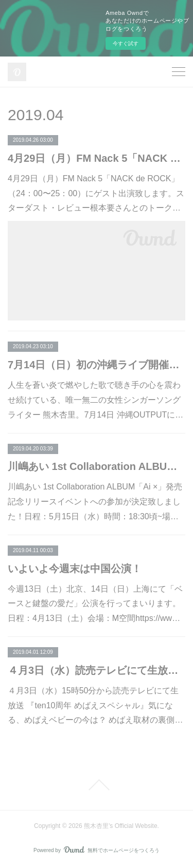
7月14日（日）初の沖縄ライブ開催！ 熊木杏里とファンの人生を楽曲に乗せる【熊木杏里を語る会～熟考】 (97, 365)
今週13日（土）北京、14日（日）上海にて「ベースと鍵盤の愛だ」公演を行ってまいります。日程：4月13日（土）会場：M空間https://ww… (95, 604)
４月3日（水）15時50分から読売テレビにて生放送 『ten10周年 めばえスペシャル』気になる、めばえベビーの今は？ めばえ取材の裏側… (95, 705)
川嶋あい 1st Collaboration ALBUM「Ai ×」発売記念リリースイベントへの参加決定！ (97, 466)
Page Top (97, 785)
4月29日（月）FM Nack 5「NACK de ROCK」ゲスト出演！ (97, 158)
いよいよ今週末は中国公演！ (75, 569)
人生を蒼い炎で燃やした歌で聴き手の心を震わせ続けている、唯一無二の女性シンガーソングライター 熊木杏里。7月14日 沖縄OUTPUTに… (95, 400)
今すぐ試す (126, 43)
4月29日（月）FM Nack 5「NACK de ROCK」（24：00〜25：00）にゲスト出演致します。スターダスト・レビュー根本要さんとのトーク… (96, 193)
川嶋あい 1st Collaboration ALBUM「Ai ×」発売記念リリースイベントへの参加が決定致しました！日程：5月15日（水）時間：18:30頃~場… (95, 502)
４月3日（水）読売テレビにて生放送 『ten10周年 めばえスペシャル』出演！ (97, 670)
